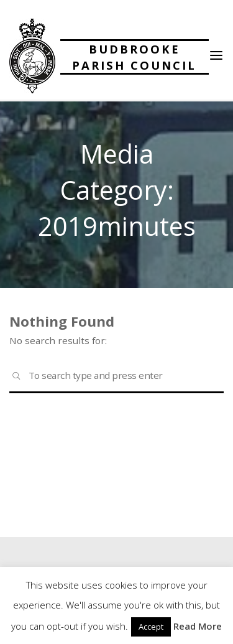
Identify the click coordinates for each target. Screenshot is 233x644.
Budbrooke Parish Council (134, 57)
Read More (198, 626)
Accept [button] (151, 627)
